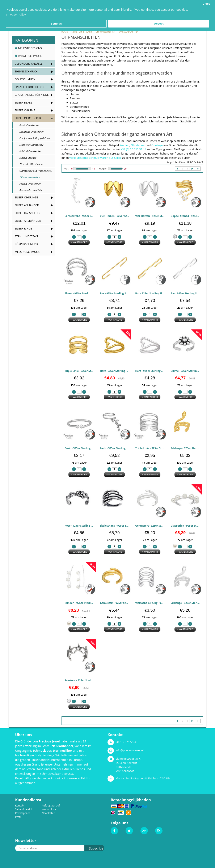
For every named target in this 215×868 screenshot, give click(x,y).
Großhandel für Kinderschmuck (35, 95)
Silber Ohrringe (26, 197)
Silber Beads (24, 102)
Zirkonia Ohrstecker (29, 164)
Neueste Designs (28, 48)
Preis (66, 169)
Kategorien (27, 40)
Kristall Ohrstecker (28, 151)
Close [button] (206, 4)
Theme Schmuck (26, 71)
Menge (102, 169)
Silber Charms (25, 110)
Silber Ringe (23, 228)
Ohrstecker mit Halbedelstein (35, 171)
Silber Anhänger (27, 205)
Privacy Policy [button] (16, 15)
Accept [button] (159, 24)
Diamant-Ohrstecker (29, 132)
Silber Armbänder (28, 221)
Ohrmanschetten (105, 32)
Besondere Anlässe (29, 64)
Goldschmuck (25, 79)
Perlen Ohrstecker (28, 184)
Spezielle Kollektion (30, 87)
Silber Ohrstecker (82, 32)
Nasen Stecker (26, 158)
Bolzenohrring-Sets (29, 190)
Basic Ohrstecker (27, 125)
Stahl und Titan (26, 236)
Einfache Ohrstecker (29, 145)
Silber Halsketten (28, 213)
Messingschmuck (27, 252)
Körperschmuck (26, 244)
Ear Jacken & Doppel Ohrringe (35, 138)
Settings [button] (56, 24)
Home (65, 32)
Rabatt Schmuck (28, 56)
